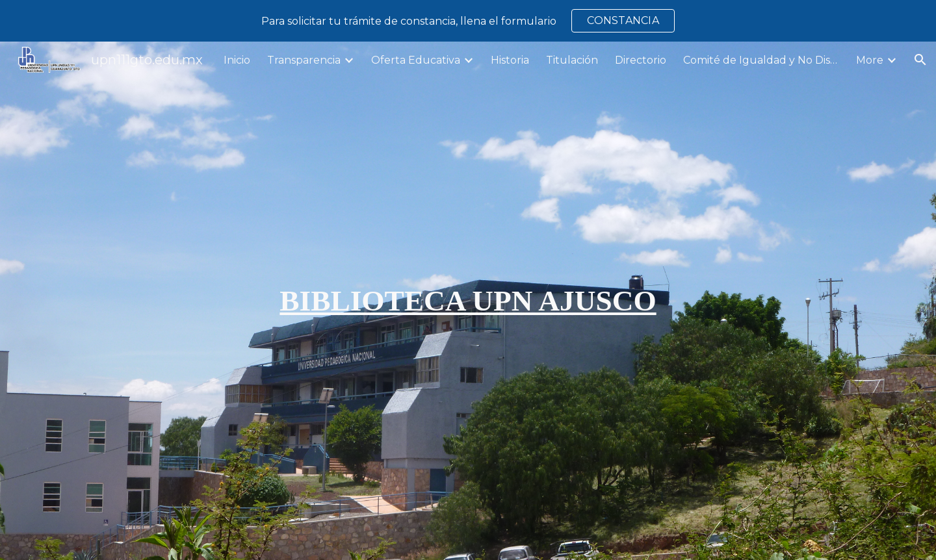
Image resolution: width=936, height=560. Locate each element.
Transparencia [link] (304, 60)
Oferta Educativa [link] (416, 60)
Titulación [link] (572, 60)
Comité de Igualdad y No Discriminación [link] (761, 60)
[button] (920, 60)
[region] (468, 21)
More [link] (870, 60)
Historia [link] (510, 60)
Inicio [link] (237, 60)
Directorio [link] (641, 60)
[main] (468, 301)
